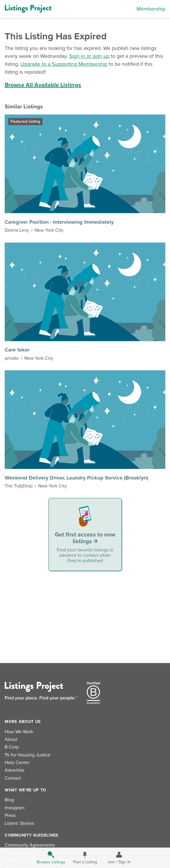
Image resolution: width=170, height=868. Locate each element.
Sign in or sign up (89, 56)
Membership (151, 9)
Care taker (17, 350)
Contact (13, 778)
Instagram (15, 808)
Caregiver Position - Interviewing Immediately (59, 222)
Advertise (15, 770)
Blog (9, 800)
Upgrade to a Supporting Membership (64, 64)
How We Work (19, 732)
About (11, 739)
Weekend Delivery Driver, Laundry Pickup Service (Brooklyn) (76, 478)
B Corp (12, 747)
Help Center (17, 763)
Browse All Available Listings (43, 85)
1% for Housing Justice (28, 755)
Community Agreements (30, 845)
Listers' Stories (19, 823)
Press (10, 815)
